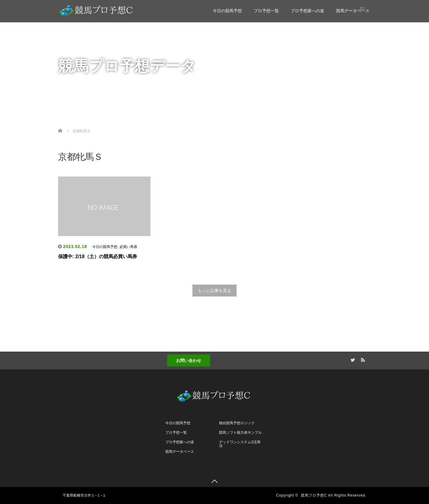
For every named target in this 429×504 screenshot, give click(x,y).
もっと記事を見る (214, 291)
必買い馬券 (128, 247)
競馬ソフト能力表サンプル (240, 433)
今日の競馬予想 (227, 11)
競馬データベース (353, 11)
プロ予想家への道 (307, 11)
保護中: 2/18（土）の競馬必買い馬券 (98, 256)
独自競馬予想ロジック (237, 423)
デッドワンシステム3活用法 (240, 444)
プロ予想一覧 (266, 11)
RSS (362, 359)
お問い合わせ (189, 361)
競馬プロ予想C (314, 495)
